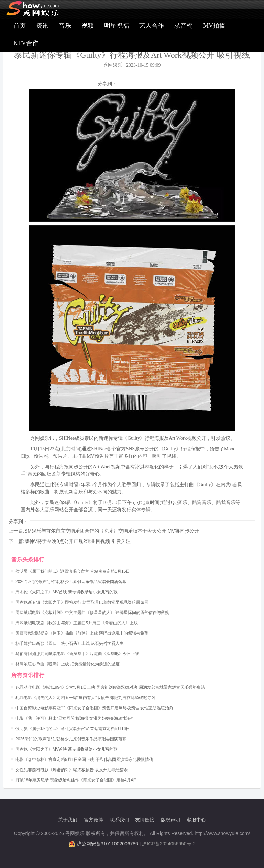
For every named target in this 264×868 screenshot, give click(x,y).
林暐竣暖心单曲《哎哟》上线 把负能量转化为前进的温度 (68, 664)
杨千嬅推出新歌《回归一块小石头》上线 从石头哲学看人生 (70, 643)
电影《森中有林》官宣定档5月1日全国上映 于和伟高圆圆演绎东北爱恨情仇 (84, 759)
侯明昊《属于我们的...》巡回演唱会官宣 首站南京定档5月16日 (73, 571)
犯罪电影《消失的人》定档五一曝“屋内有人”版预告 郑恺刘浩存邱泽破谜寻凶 (85, 698)
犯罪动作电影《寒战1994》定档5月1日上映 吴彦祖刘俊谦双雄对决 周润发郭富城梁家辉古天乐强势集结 (110, 687)
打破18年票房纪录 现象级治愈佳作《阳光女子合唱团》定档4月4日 (76, 780)
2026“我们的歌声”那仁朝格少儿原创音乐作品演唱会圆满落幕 (71, 582)
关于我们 (68, 820)
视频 (88, 26)
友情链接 (145, 820)
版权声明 (170, 820)
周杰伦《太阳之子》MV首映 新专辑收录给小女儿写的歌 (67, 592)
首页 (20, 26)
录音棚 (184, 26)
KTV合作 (26, 43)
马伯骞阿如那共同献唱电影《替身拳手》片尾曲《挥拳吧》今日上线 (77, 654)
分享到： (107, 84)
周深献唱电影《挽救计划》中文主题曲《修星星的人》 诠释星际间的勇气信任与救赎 (92, 613)
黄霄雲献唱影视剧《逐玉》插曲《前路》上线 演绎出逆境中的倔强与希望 (82, 633)
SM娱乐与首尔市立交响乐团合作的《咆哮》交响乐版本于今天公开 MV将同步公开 (112, 531)
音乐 (65, 26)
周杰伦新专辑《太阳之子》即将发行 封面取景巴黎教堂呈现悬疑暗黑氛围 (82, 602)
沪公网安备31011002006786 (107, 844)
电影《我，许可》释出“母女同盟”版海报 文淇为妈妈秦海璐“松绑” (74, 718)
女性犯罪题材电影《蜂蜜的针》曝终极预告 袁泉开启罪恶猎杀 (72, 770)
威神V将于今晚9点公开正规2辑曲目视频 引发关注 (78, 541)
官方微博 (93, 820)
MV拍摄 (214, 26)
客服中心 (196, 820)
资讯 (42, 26)
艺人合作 (152, 26)
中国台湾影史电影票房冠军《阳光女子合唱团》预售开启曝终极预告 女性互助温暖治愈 (94, 708)
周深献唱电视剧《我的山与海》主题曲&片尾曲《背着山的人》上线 (77, 623)
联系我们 (119, 820)
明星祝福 (117, 26)
